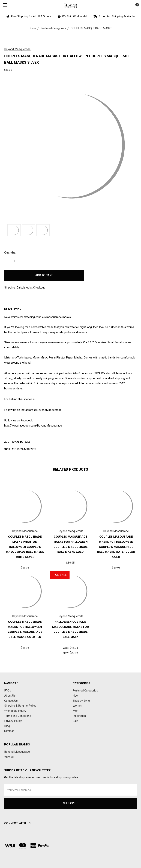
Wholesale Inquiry (15, 711)
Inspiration (79, 716)
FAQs (8, 691)
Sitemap (9, 731)
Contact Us (11, 701)
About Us (10, 696)
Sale (75, 721)
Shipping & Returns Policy (20, 706)
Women (77, 706)
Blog (7, 726)
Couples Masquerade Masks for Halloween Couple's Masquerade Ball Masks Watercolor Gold (116, 547)
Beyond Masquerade (17, 752)
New (76, 696)
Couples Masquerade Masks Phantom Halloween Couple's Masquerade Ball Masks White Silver (25, 547)
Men (75, 711)
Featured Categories (85, 691)
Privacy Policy (13, 721)
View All (9, 757)
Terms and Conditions (18, 716)
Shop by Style (81, 701)
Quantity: (10, 253)
